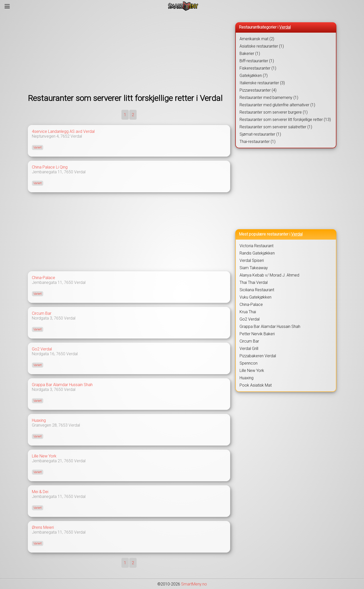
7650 (69, 172)
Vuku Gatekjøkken (255, 297)
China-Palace (44, 278)
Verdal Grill (249, 349)
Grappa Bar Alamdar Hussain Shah (62, 385)
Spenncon (249, 363)
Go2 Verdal (42, 349)
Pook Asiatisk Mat (256, 385)
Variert (38, 148)
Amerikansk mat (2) (257, 39)
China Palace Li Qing (50, 167)
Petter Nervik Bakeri (257, 334)
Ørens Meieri (43, 527)
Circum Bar (42, 313)
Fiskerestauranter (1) (258, 68)
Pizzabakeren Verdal (258, 356)
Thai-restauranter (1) (258, 142)
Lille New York (44, 456)
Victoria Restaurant (256, 246)
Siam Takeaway (254, 268)
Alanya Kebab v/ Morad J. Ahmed (269, 275)
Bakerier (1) (250, 54)
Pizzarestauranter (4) (258, 90)
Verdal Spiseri (252, 260)
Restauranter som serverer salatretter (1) (276, 127)
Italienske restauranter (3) (262, 83)
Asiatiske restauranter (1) (262, 46)
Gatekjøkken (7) (254, 76)
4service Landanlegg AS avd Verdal (63, 131)
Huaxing (39, 420)
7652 (65, 136)
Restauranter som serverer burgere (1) (274, 112)
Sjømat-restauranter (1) (260, 134)
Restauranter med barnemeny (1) (269, 98)
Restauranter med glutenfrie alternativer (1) (277, 105)
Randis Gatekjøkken (257, 253)
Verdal (76, 136)
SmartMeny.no (194, 584)
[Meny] (7, 6)
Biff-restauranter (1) (257, 61)
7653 (63, 425)
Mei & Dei (40, 492)
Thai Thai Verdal (254, 282)
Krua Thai (248, 312)
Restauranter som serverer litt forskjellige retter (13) (285, 120)
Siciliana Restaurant (257, 290)
